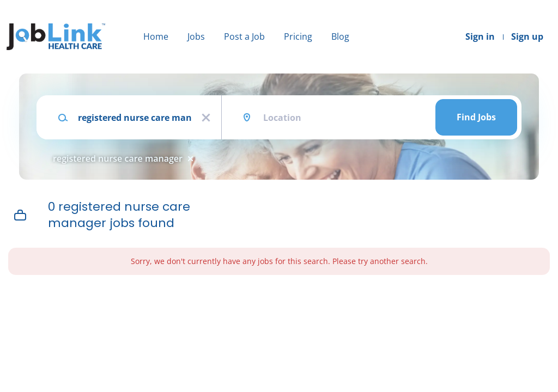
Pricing (298, 36)
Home (156, 36)
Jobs (196, 36)
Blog (340, 36)
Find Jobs (476, 117)
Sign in (480, 36)
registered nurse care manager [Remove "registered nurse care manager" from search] (118, 158)
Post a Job (244, 36)
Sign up (527, 36)
